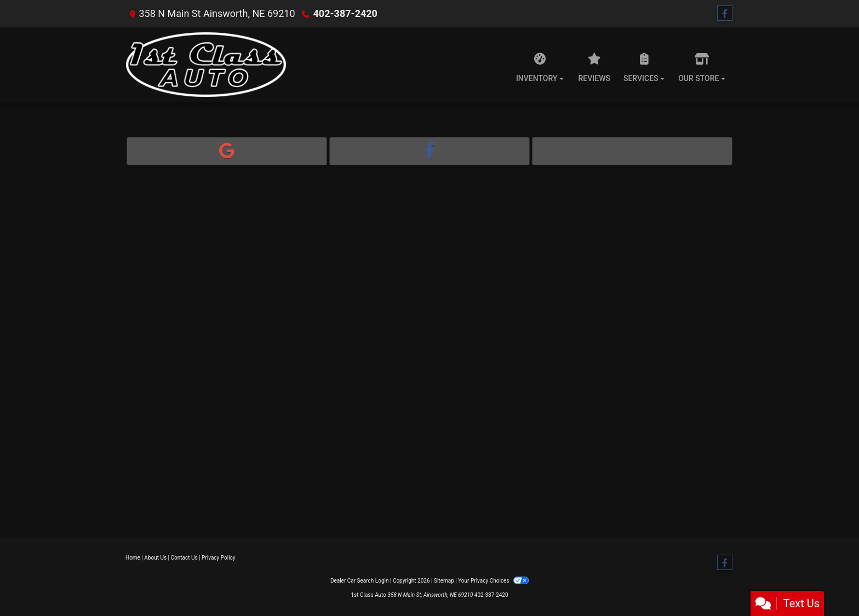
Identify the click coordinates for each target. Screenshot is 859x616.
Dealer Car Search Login (360, 581)
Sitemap (444, 581)
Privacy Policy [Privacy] (219, 558)
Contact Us (184, 558)
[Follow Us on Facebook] (725, 14)
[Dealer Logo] (206, 65)
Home (133, 558)
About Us (155, 558)
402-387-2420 (345, 13)
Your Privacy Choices (493, 581)
